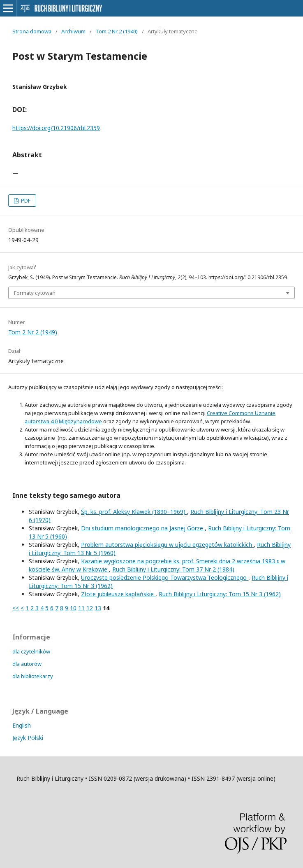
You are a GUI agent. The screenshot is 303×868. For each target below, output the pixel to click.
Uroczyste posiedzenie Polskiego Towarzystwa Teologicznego (165, 577)
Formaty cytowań (35, 293)
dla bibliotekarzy (33, 676)
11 (81, 608)
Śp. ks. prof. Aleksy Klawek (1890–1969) (134, 512)
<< (16, 608)
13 (98, 608)
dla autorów (27, 664)
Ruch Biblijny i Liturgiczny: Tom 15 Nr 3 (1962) (220, 594)
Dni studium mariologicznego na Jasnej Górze (143, 528)
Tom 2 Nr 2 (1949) (117, 31)
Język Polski (28, 738)
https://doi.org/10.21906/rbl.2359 (56, 128)
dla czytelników (31, 651)
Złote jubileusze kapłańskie (118, 594)
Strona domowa (32, 31)
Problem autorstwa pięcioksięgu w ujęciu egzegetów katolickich (167, 545)
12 (90, 608)
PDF (25, 201)
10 (73, 608)
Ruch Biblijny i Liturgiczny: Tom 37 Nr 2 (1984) (173, 569)
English (22, 725)
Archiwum (73, 31)
